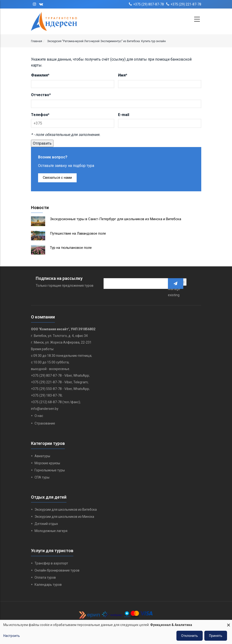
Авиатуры (42, 456)
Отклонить (190, 636)
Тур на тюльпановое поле (71, 248)
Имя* (123, 75)
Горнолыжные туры (50, 470)
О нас (39, 416)
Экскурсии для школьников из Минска (64, 517)
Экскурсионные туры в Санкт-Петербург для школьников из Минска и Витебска (116, 219)
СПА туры (42, 477)
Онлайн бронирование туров (57, 570)
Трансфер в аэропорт (51, 563)
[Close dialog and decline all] (228, 623)
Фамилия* (40, 75)
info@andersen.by (45, 409)
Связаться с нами (57, 178)
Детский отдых (46, 524)
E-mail (124, 115)
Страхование (45, 423)
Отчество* (41, 95)
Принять (216, 636)
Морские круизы (47, 463)
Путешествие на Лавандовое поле (78, 233)
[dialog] (116, 632)
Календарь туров (48, 585)
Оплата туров (45, 577)
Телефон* (40, 115)
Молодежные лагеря (51, 531)
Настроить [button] (12, 636)
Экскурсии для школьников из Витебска (66, 510)
